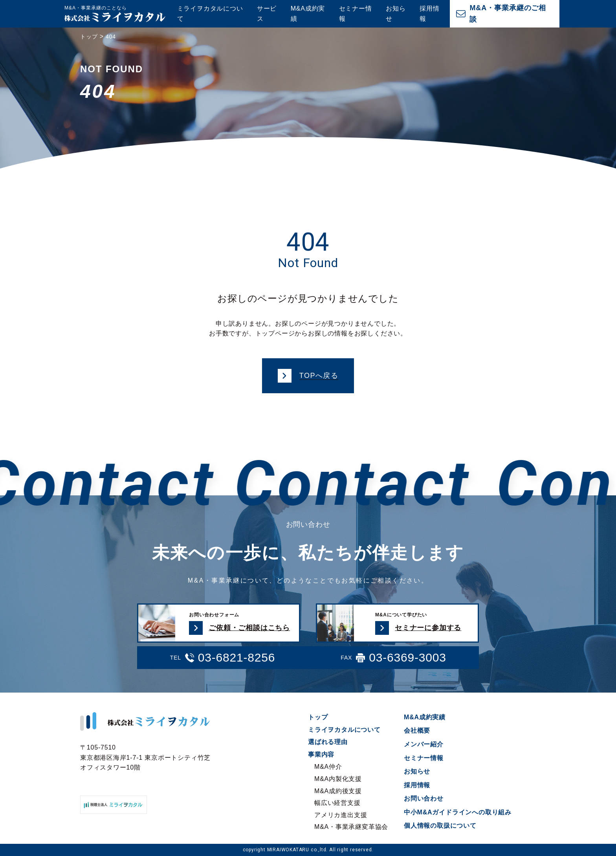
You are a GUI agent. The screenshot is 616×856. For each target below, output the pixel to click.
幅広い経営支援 (337, 803)
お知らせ (396, 14)
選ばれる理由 (328, 742)
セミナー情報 (356, 14)
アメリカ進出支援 (341, 815)
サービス (267, 14)
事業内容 (321, 754)
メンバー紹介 (424, 744)
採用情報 (429, 14)
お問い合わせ (424, 798)
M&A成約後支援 (338, 791)
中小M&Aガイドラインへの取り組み (458, 812)
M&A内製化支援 (338, 779)
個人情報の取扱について (440, 826)
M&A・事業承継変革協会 (351, 827)
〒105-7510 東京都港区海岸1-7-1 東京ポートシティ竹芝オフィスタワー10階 (145, 757)
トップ (318, 717)
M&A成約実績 (308, 14)
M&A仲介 (328, 767)
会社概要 (417, 730)
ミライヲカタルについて (210, 14)
